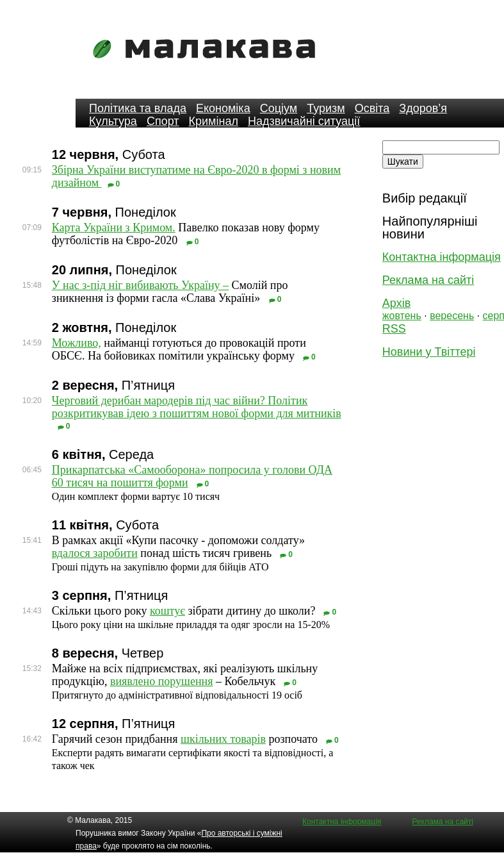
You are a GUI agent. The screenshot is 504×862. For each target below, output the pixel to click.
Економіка (223, 108)
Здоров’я (423, 108)
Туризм (326, 108)
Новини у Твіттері (429, 352)
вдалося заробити (95, 553)
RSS (394, 329)
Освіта (372, 108)
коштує (167, 611)
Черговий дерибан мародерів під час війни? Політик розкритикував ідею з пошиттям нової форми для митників (197, 407)
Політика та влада (138, 108)
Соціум (279, 108)
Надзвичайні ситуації (304, 121)
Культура (113, 121)
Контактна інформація (442, 257)
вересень (452, 316)
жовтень (402, 316)
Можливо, (77, 343)
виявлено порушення (162, 681)
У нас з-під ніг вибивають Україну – (140, 285)
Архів (396, 303)
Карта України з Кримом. (114, 228)
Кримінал (214, 121)
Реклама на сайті (428, 280)
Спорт (163, 121)
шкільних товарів (223, 739)
